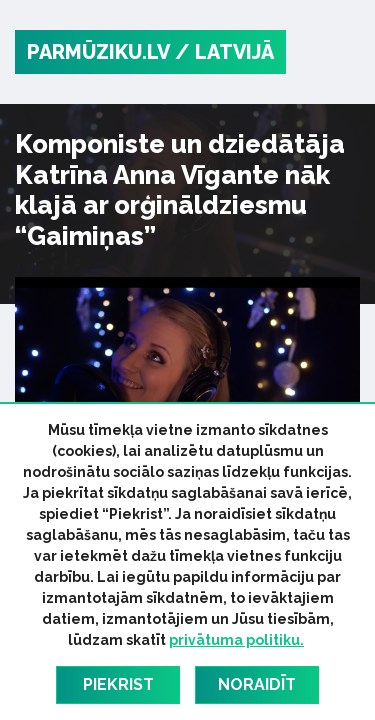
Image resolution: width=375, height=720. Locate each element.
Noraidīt (257, 684)
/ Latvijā (224, 52)
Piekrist (118, 684)
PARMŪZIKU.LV (98, 52)
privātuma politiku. (236, 640)
